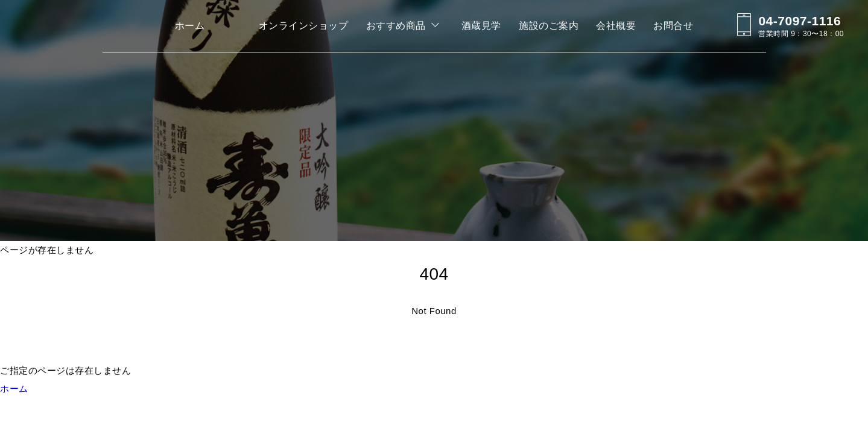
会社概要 (616, 26)
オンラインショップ (304, 26)
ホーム (190, 26)
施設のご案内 (549, 26)
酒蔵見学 (481, 26)
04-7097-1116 (800, 21)
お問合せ (673, 26)
